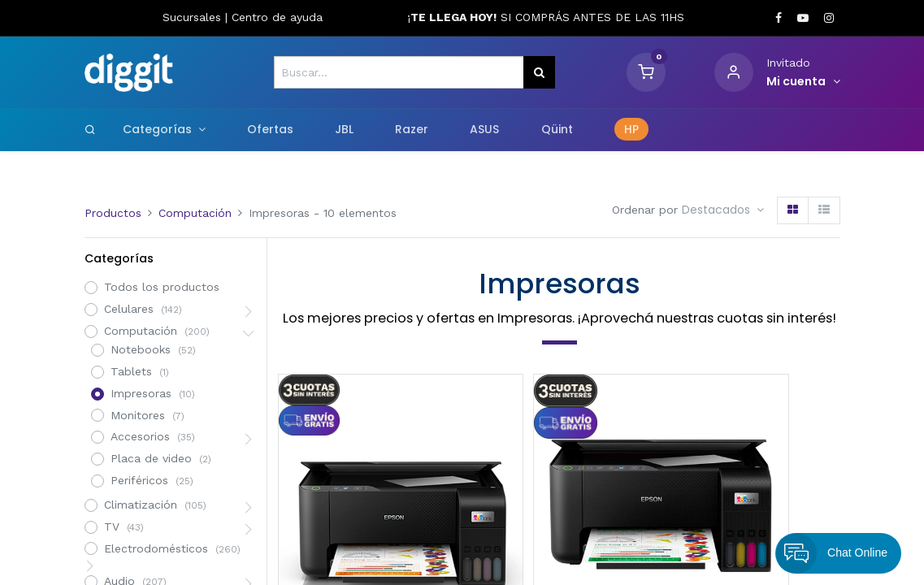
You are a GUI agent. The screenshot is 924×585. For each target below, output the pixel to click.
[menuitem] (270, 130)
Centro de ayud (274, 17)
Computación (195, 213)
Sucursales (194, 17)
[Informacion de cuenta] (803, 82)
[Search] (90, 129)
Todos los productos (162, 287)
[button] (723, 210)
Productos (113, 213)
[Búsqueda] (539, 72)
